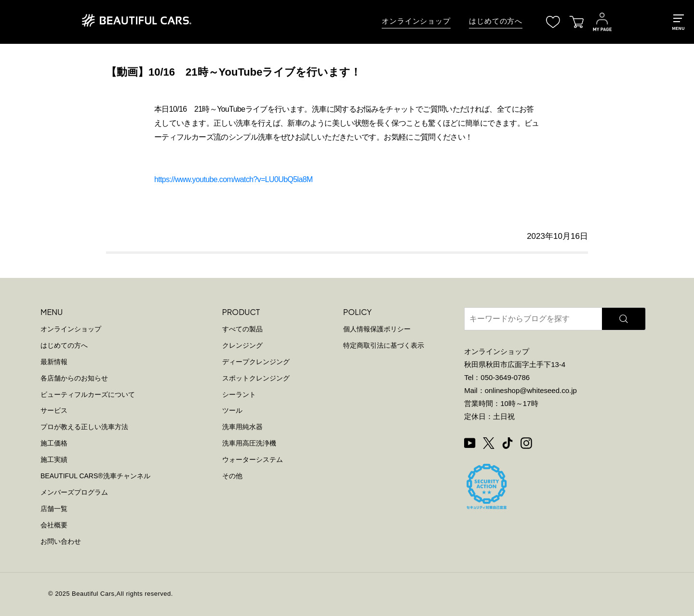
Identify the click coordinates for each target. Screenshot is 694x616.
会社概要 (54, 525)
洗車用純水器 (242, 427)
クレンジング (242, 345)
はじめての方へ (496, 21)
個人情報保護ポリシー (377, 329)
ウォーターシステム (253, 459)
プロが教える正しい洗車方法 (84, 427)
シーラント (239, 394)
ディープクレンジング (256, 362)
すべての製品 (242, 329)
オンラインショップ (416, 21)
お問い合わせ (61, 541)
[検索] (624, 319)
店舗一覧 (54, 509)
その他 (232, 476)
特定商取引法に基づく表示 (384, 345)
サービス (54, 410)
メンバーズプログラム (74, 492)
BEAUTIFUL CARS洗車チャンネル (95, 476)
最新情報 (54, 362)
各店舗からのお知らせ (74, 378)
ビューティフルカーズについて (88, 394)
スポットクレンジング (256, 378)
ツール (232, 410)
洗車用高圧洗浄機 (249, 443)
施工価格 (54, 443)
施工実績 (54, 459)
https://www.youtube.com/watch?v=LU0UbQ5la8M (234, 179)
